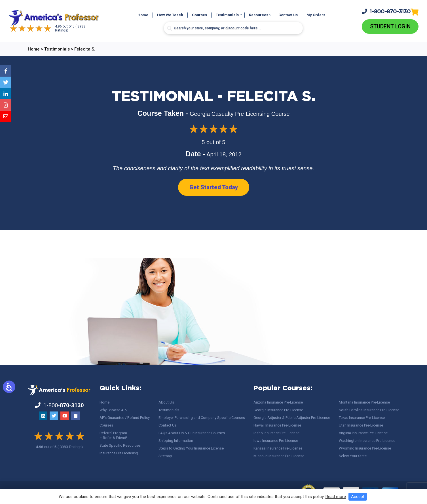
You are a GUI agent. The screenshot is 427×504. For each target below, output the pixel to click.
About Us (166, 402)
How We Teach (170, 15)
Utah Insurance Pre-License (361, 425)
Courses (199, 15)
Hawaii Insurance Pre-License (277, 425)
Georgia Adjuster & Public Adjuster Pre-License (292, 418)
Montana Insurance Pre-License (364, 402)
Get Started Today (214, 188)
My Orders (316, 15)
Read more (336, 497)
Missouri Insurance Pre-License (279, 456)
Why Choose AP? (114, 410)
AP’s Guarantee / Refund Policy (125, 418)
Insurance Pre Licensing (119, 453)
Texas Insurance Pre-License (362, 418)
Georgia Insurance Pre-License (278, 410)
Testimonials (227, 15)
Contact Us (288, 15)
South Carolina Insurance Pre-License (369, 410)
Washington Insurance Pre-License (367, 441)
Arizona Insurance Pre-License (278, 402)
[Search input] (233, 28)
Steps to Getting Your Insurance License (191, 448)
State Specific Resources (120, 445)
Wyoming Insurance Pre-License (365, 448)
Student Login (390, 27)
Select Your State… (354, 456)
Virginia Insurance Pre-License (363, 433)
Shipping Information (176, 441)
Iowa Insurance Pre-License (276, 441)
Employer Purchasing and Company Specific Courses (202, 418)
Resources (259, 15)
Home (143, 15)
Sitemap (165, 456)
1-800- (386, 11)
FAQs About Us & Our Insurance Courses (192, 433)
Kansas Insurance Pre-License (278, 448)
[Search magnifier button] (170, 29)
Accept (358, 497)
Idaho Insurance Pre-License (276, 433)
